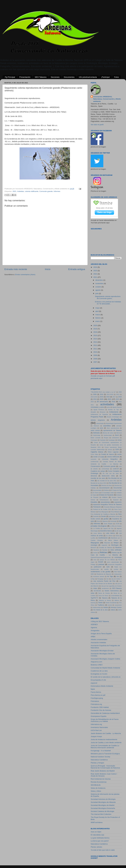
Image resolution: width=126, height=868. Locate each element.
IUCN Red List (96, 730)
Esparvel (116, 500)
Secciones (55, 77)
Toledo (100, 603)
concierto (93, 459)
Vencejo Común (116, 607)
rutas (95, 588)
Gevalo (103, 516)
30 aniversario (102, 402)
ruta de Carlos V (116, 579)
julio (97, 293)
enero (98, 321)
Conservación (95, 466)
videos (113, 610)
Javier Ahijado (108, 524)
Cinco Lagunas (113, 452)
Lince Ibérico (98, 533)
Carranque (94, 440)
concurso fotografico (110, 459)
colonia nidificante (32, 191)
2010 (96, 352)
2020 (96, 325)
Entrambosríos (104, 500)
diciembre (99, 280)
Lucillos (93, 538)
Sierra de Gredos (104, 593)
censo (120, 440)
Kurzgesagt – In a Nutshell (101, 751)
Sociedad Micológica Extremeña (103, 808)
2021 (14, 191)
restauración (118, 574)
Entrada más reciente (16, 269)
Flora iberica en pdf (98, 695)
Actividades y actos (97, 407)
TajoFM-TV (94, 598)
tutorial (110, 605)
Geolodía (96, 516)
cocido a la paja (99, 457)
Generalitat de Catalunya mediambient (105, 713)
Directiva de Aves (107, 485)
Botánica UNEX (97, 665)
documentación (104, 488)
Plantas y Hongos (97, 763)
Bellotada (96, 433)
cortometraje (105, 469)
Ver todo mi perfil (97, 125)
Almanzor (103, 412)
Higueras (105, 521)
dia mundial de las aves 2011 (107, 481)
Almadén (93, 412)
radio (108, 567)
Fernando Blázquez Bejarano (113, 507)
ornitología (118, 557)
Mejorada (107, 543)
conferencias (95, 462)
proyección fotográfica (115, 564)
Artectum (96, 426)
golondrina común (114, 516)
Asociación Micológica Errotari (102, 651)
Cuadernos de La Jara (99, 671)
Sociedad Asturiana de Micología (103, 799)
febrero (98, 318)
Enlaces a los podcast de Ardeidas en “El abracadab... (108, 303)
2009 (96, 355)
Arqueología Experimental (114, 423)
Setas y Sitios (96, 791)
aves (102, 428)
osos (95, 560)
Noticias (103, 552)
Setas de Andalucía (98, 788)
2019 (96, 329)
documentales (97, 490)
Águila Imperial (117, 407)
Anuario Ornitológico (113, 417)
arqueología (100, 423)
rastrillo (106, 569)
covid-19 (116, 469)
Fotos (116, 77)
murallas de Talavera (106, 548)
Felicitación (97, 507)
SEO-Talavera (117, 588)
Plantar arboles (96, 847)
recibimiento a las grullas (101, 572)
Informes (57, 191)
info (120, 521)
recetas (116, 569)
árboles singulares (98, 420)
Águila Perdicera (99, 410)
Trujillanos (101, 605)
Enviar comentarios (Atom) (25, 275)
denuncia (94, 476)
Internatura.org (96, 724)
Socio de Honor (103, 596)
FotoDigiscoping (97, 698)
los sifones (109, 536)
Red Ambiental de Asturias (101, 779)
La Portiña (97, 528)
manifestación (103, 538)
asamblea (107, 426)
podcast (101, 564)
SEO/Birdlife (97, 591)
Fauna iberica (96, 692)
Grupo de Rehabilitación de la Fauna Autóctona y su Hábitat (105, 720)
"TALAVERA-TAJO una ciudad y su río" (103, 392)
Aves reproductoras (113, 428)
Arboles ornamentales (99, 639)
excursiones (105, 502)
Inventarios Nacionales (99, 727)
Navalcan (118, 548)
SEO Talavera (41, 77)
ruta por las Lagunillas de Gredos (111, 586)
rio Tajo (110, 576)
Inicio (48, 269)
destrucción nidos (108, 476)
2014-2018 (94, 397)
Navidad (105, 550)
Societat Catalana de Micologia (102, 811)
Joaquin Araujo (96, 736)
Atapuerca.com (96, 662)
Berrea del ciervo (108, 433)
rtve (107, 579)
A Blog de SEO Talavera (100, 621)
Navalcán (96, 550)
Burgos (106, 438)
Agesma (94, 627)
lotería (117, 536)
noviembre (100, 283)
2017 (114, 397)
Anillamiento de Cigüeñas (99, 414)
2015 (96, 335)
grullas (106, 519)
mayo (98, 308)
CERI (117, 450)
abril (97, 311)
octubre (98, 287)
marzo (98, 315)
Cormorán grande (46, 191)
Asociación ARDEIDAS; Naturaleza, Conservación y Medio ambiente (107, 99)
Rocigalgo (101, 579)
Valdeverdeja (97, 607)
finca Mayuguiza (103, 512)
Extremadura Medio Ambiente (102, 686)
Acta (113, 402)
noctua (95, 553)
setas (93, 593)
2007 (96, 362)
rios (118, 576)
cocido (119, 454)
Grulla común (95, 519)
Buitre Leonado (96, 438)
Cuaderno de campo (98, 471)
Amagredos (95, 631)
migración (104, 545)
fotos (120, 514)
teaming (93, 603)
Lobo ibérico (110, 533)
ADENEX (94, 624)
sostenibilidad (115, 596)
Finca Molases (115, 512)
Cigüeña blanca (97, 452)
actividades (107, 404)
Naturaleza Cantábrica (99, 760)
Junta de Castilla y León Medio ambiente (106, 743)
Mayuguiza (95, 543)
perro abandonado (113, 562)
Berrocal (119, 433)
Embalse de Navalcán (106, 495)
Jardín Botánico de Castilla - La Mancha (106, 733)
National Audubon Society (100, 757)
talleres (117, 600)
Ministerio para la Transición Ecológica (105, 754)
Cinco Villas (94, 454)
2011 (96, 349)
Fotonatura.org (96, 704)
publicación (98, 567)
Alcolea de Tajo (113, 410)
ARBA (93, 637)
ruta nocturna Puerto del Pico (104, 581)
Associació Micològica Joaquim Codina (105, 659)
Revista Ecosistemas (99, 782)
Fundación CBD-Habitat (100, 707)
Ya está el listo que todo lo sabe (103, 850)
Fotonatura (95, 701)
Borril (117, 435)
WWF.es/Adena (97, 822)
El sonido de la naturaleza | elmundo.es (106, 677)
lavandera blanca (106, 531)
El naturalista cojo (97, 835)
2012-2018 (110, 394)
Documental (117, 488)
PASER (101, 562)
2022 (96, 274)
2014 (96, 339)
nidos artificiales (116, 550)
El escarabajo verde (108, 493)
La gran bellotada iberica (100, 838)
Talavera (105, 598)
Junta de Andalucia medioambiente (104, 739)
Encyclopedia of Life (98, 680)
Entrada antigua (77, 269)
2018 (120, 397)
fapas (93, 689)
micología (94, 545)
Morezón (93, 548)
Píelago (93, 564)
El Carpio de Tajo (116, 490)
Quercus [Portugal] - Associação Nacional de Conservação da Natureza (105, 767)
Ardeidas (21, 191)
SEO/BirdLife (96, 785)
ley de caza (118, 531)
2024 (96, 267)
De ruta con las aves (111, 473)
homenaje (113, 521)
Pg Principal (10, 77)
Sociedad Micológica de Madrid (103, 805)
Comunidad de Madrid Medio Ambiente (105, 668)
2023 (96, 271)
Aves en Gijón (96, 832)
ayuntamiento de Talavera (112, 430)
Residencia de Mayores (104, 574)
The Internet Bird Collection (101, 814)
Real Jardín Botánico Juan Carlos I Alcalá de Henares (104, 775)
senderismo (105, 588)
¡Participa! (105, 77)
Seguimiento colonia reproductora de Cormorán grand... (108, 297)
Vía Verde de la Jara (100, 610)
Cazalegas (112, 440)
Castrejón (103, 440)
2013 (96, 342)
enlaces (105, 497)
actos (108, 407)
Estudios (94, 502)
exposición (118, 502)
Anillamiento (114, 412)
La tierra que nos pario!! (100, 841)
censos (110, 450)
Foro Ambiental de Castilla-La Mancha (103, 514)
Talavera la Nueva (105, 600)
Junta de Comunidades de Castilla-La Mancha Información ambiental (105, 747)
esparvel (94, 683)
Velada (106, 607)
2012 (96, 345)
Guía (98, 521)
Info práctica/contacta (88, 77)
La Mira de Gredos (116, 526)
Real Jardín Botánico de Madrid (103, 771)
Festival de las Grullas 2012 (102, 509)
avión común (95, 430)
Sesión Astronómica (112, 591)
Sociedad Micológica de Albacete (103, 802)
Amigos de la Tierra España (101, 634)
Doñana (106, 490)
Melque (116, 543)
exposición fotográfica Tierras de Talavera (107, 505)
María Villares (113, 540)
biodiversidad (108, 435)
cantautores (115, 438)
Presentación (25, 77)
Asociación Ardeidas (98, 643)
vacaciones (118, 605)
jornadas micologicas (99, 526)
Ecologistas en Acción (99, 674)
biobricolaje (97, 435)
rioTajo (93, 579)
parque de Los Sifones (107, 560)
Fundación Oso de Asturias (101, 710)
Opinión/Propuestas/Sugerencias (101, 557)
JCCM (117, 524)
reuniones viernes (99, 576)
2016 (96, 332)
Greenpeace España (99, 716)
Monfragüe (115, 545)
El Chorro (96, 493)
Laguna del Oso (108, 528)
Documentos (69, 77)
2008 (96, 359)
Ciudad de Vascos (107, 454)
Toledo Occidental (111, 603)
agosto (98, 290)
